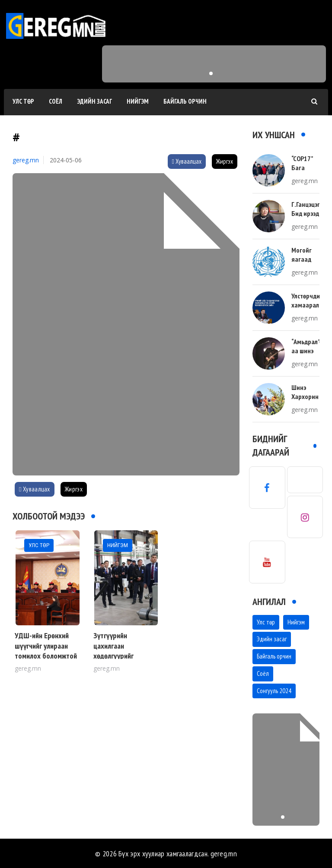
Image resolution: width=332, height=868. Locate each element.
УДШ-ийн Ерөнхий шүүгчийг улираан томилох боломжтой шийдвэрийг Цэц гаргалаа (46, 656)
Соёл (56, 101)
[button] (211, 73)
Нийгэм (138, 101)
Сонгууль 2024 (274, 691)
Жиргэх (225, 161)
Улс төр (23, 101)
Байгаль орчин (185, 101)
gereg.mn (26, 160)
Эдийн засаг (94, 101)
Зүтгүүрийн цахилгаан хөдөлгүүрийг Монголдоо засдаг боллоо (121, 656)
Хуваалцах (187, 161)
